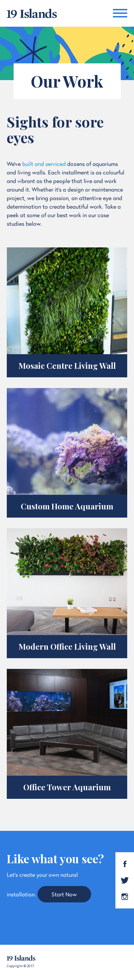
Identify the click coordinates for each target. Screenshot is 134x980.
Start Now (64, 894)
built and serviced (44, 164)
